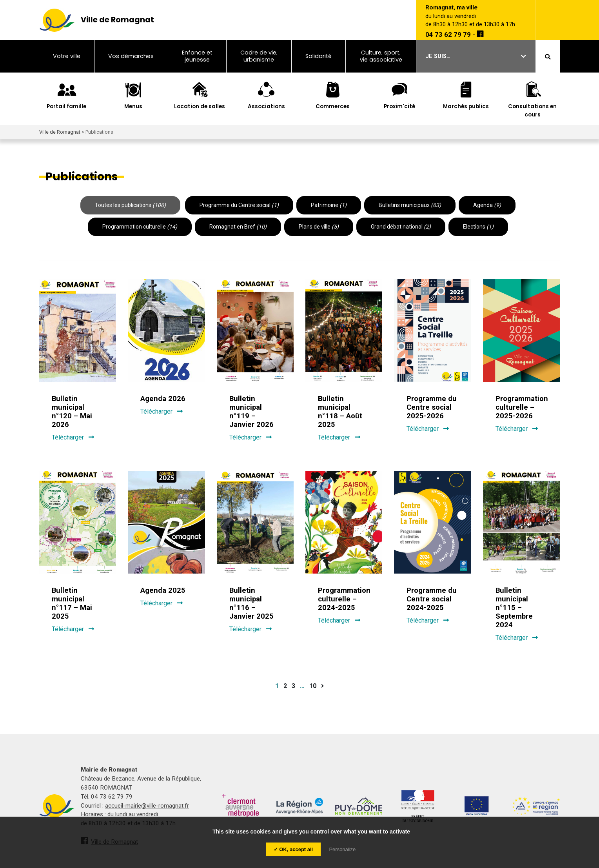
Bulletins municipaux (410, 205)
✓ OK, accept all (293, 849)
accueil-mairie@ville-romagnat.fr (147, 806)
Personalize (342, 849)
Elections (478, 227)
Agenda (487, 205)
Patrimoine (329, 205)
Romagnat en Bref (238, 227)
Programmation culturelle (140, 227)
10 (313, 686)
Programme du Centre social (239, 205)
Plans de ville (319, 227)
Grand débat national (401, 227)
